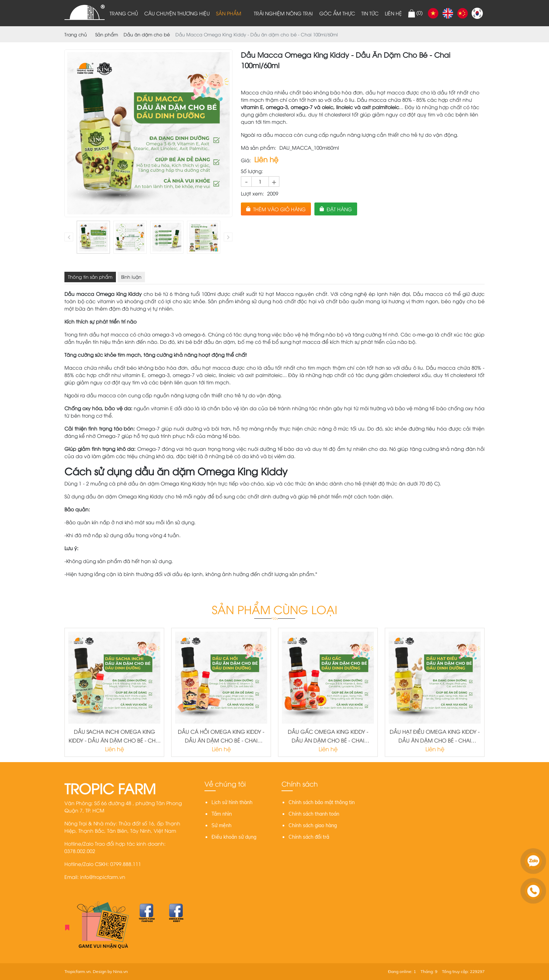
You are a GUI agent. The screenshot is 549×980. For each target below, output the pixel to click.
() (415, 13)
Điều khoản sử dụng (234, 837)
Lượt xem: (252, 193)
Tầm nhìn (222, 814)
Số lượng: (252, 171)
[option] (93, 237)
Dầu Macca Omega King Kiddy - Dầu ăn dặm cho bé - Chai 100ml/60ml (257, 34)
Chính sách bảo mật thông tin (322, 802)
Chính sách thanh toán (314, 814)
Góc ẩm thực (337, 13)
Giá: (246, 160)
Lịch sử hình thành (232, 802)
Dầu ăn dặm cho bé (147, 34)
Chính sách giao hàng (313, 825)
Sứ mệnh (221, 825)
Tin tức (370, 13)
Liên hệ (393, 13)
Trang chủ (124, 13)
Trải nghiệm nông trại (283, 13)
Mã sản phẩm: (259, 147)
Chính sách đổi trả (309, 837)
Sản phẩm (229, 13)
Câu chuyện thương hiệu (177, 13)
